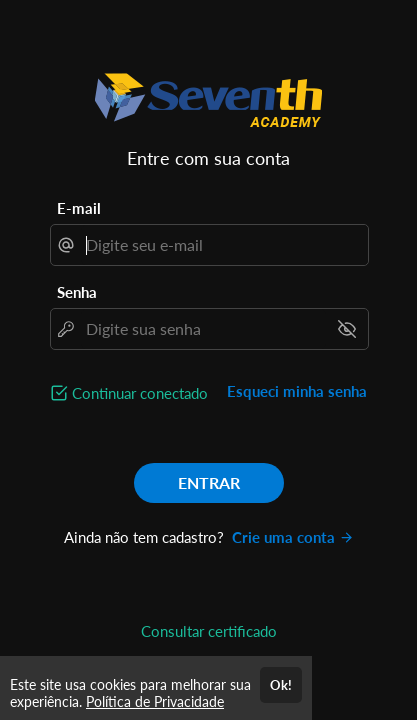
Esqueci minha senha (297, 391)
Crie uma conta (293, 537)
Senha (77, 292)
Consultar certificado (209, 631)
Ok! (281, 685)
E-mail (79, 208)
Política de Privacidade (155, 701)
